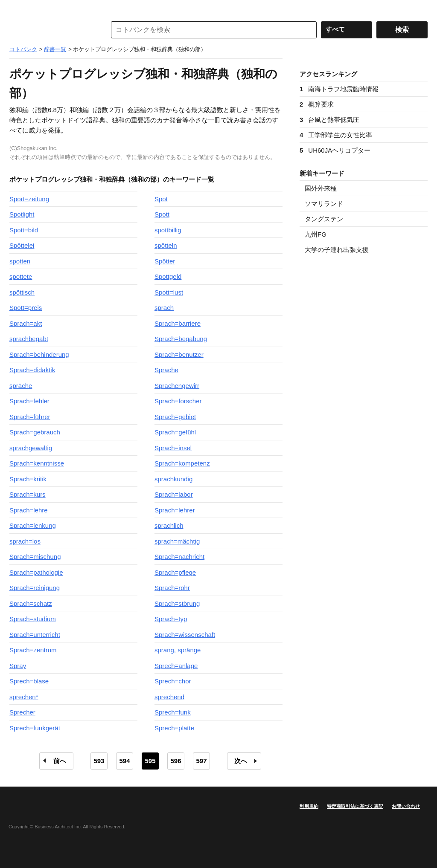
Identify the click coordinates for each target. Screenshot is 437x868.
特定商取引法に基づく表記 (355, 806)
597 (201, 761)
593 (99, 761)
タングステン (324, 219)
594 (124, 761)
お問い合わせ (406, 806)
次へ (241, 761)
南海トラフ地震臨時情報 (339, 89)
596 (176, 761)
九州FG (316, 234)
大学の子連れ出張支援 (337, 250)
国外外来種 (321, 188)
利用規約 (309, 806)
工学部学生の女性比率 (336, 135)
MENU (18, 9)
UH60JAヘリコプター (335, 150)
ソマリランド (324, 204)
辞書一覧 (55, 49)
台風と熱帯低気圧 (329, 120)
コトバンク (52, 30)
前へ (60, 761)
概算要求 (317, 104)
